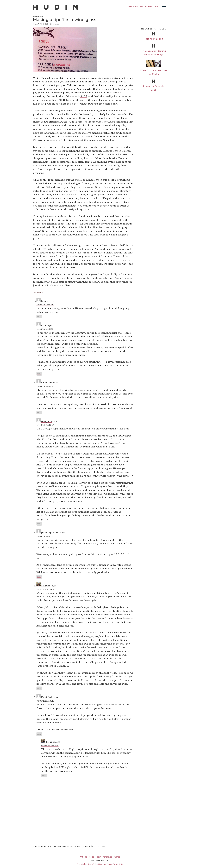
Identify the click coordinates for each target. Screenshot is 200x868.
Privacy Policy (82, 864)
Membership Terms (111, 864)
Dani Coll (47, 383)
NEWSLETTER (135, 7)
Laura (45, 301)
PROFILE (117, 857)
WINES (91, 857)
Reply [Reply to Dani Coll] (39, 412)
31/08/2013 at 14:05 (45, 589)
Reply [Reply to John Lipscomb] (39, 577)
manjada (46, 421)
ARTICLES (84, 857)
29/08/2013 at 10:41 (45, 305)
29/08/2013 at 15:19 (45, 536)
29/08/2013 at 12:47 (45, 425)
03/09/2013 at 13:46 (45, 701)
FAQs (121, 864)
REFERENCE (107, 857)
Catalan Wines (38, 16)
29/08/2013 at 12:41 (45, 386)
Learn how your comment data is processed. (87, 846)
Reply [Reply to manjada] (39, 524)
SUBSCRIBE (151, 7)
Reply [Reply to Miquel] (39, 688)
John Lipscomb (50, 533)
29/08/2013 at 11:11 (45, 329)
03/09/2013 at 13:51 (50, 746)
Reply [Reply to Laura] (39, 317)
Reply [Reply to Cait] (39, 374)
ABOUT (99, 857)
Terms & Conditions (95, 864)
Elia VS (38, 24)
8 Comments (55, 24)
